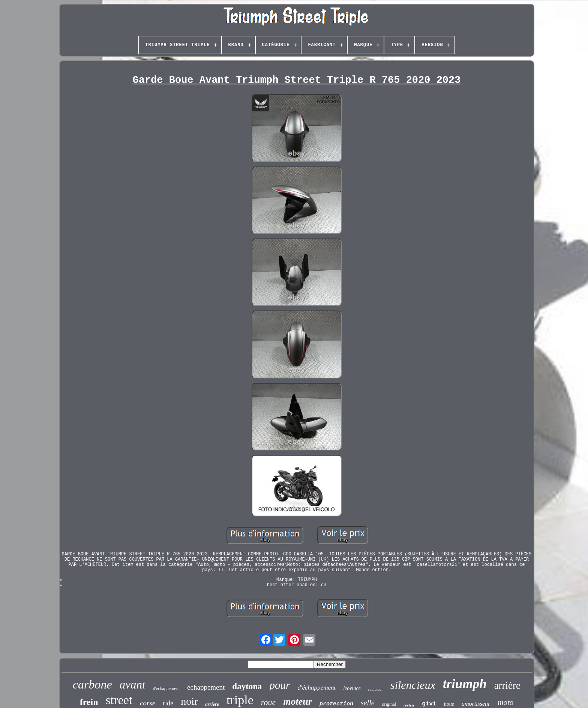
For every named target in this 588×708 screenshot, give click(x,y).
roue (268, 702)
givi (429, 704)
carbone (92, 684)
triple (240, 700)
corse (148, 703)
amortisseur (476, 704)
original (389, 704)
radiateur (376, 689)
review (409, 705)
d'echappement (166, 688)
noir (189, 701)
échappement (206, 687)
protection (336, 704)
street (119, 700)
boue (449, 704)
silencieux (413, 685)
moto (505, 702)
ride (168, 703)
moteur (298, 701)
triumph (465, 684)
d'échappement (316, 688)
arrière (507, 685)
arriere (212, 704)
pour (280, 685)
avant (133, 685)
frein (89, 702)
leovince (352, 688)
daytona (247, 686)
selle (368, 703)
